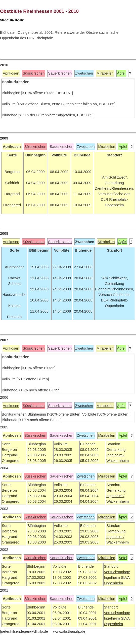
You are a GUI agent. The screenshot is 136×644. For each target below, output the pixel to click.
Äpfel (121, 73)
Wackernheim (118, 461)
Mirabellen (105, 73)
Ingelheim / (115, 455)
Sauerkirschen (60, 73)
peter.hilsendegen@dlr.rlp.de (25, 631)
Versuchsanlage (117, 572)
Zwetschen (84, 73)
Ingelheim (112, 578)
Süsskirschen (34, 73)
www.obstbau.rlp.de (69, 631)
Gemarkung (116, 450)
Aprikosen (11, 73)
